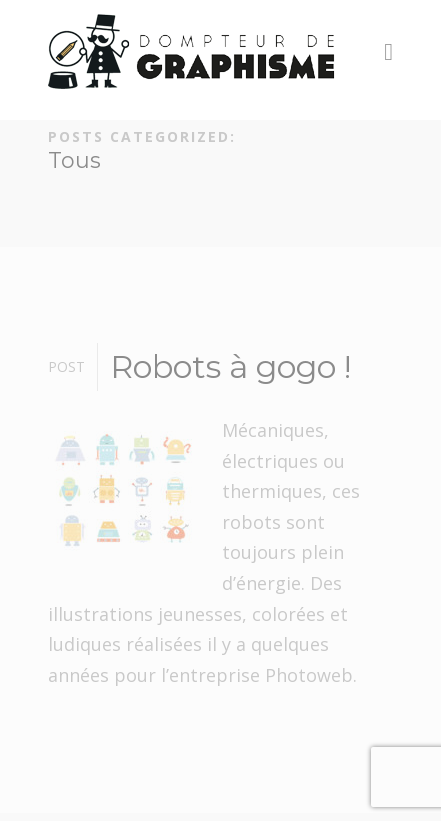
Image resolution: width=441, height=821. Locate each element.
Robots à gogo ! (230, 366)
